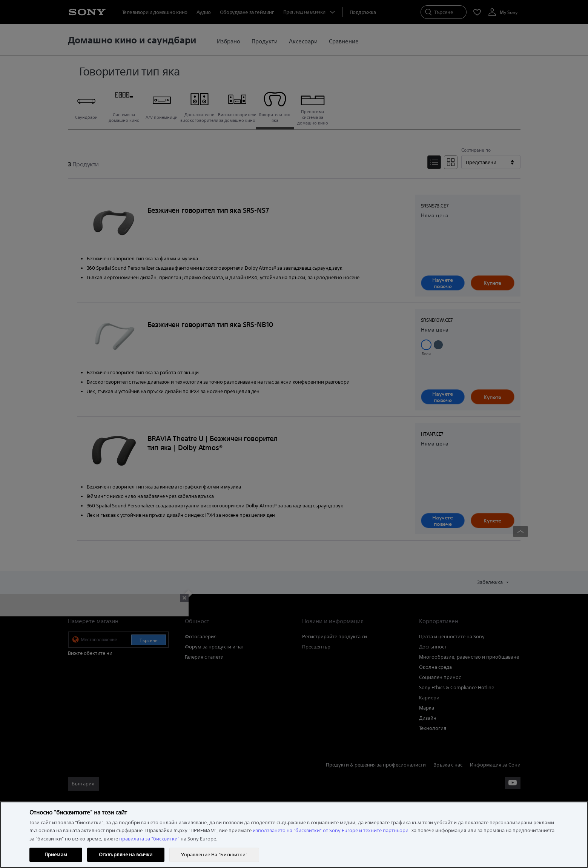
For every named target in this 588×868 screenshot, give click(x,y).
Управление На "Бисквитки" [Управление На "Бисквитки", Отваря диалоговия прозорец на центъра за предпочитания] (214, 855)
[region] (294, 835)
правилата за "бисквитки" (149, 839)
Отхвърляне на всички (126, 855)
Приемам (56, 855)
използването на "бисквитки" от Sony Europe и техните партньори (331, 830)
